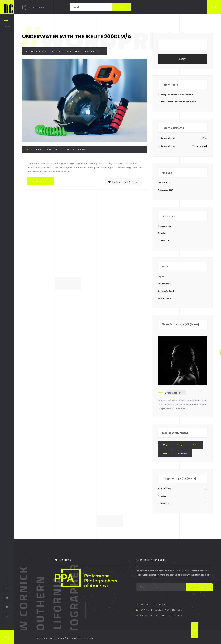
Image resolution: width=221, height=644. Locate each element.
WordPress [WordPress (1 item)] (182, 453)
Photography (74, 51)
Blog (38, 149)
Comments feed (166, 291)
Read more (40, 181)
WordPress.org (165, 298)
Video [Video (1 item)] (196, 445)
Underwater (93, 51)
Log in (161, 276)
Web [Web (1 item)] (165, 453)
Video (58, 149)
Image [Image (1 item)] (180, 445)
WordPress (79, 149)
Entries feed (164, 284)
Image (48, 149)
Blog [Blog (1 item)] (165, 445)
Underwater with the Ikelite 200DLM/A (177, 102)
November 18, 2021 (37, 51)
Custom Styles (168, 138)
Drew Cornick (173, 393)
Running (162, 233)
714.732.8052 (160, 604)
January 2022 (164, 183)
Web (67, 149)
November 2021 (166, 190)
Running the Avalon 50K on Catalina (175, 94)
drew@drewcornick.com (167, 610)
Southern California (169, 615)
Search (183, 59)
